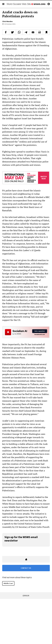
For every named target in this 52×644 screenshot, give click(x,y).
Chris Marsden (7, 21)
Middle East (8, 583)
